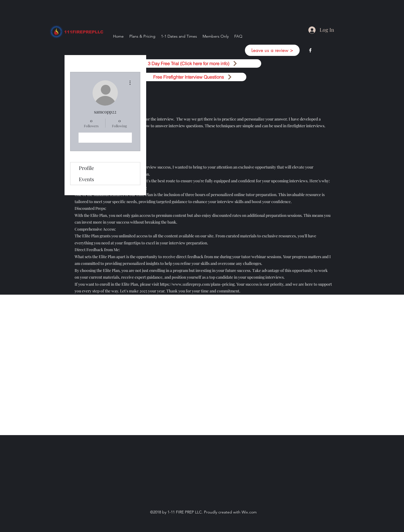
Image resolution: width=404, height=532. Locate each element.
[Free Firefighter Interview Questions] (193, 77)
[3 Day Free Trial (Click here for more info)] (193, 63)
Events (86, 179)
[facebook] (310, 50)
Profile (86, 168)
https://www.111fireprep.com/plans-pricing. (198, 284)
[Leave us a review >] (272, 50)
